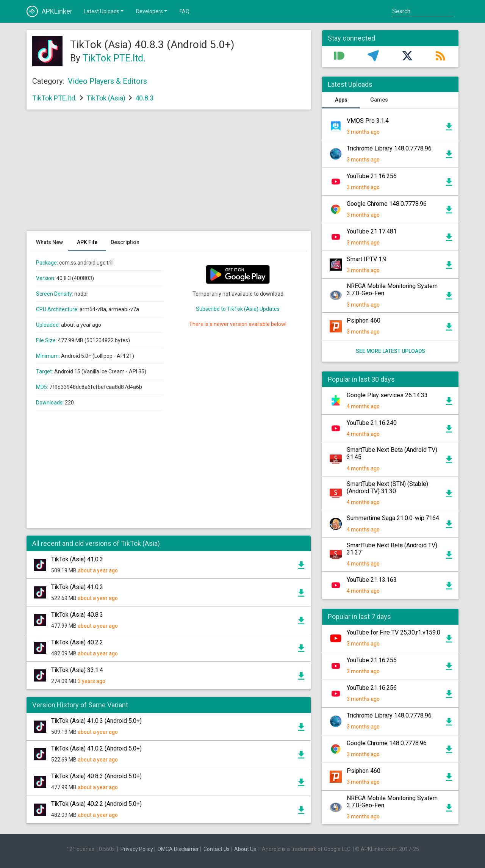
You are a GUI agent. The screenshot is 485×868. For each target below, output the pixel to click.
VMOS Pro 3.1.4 (368, 121)
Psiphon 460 (364, 320)
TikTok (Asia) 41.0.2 (77, 587)
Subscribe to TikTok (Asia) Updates (238, 309)
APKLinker (49, 11)
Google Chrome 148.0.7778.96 (387, 204)
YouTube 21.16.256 (372, 176)
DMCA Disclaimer (178, 849)
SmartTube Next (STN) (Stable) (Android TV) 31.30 (387, 487)
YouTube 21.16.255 (372, 660)
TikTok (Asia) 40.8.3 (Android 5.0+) (96, 776)
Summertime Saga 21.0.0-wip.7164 (393, 518)
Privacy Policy (137, 849)
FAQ (185, 11)
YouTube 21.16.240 (372, 423)
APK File (87, 242)
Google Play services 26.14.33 (387, 395)
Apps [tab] (341, 100)
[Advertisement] (169, 174)
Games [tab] (379, 100)
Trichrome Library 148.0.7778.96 (389, 148)
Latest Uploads (104, 11)
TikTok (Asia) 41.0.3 (77, 559)
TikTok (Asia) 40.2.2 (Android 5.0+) (96, 804)
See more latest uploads (390, 351)
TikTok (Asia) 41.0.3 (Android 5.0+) (96, 721)
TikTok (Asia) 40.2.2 (77, 642)
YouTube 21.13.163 (372, 580)
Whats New (49, 242)
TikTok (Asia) (106, 98)
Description (125, 242)
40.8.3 (144, 98)
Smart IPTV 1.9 (367, 259)
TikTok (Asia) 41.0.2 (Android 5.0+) (96, 748)
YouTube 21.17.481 (372, 231)
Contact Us (217, 849)
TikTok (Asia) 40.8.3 (77, 615)
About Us (245, 849)
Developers (152, 11)
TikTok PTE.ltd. (114, 58)
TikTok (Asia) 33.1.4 (77, 670)
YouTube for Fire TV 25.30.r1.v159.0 (393, 632)
